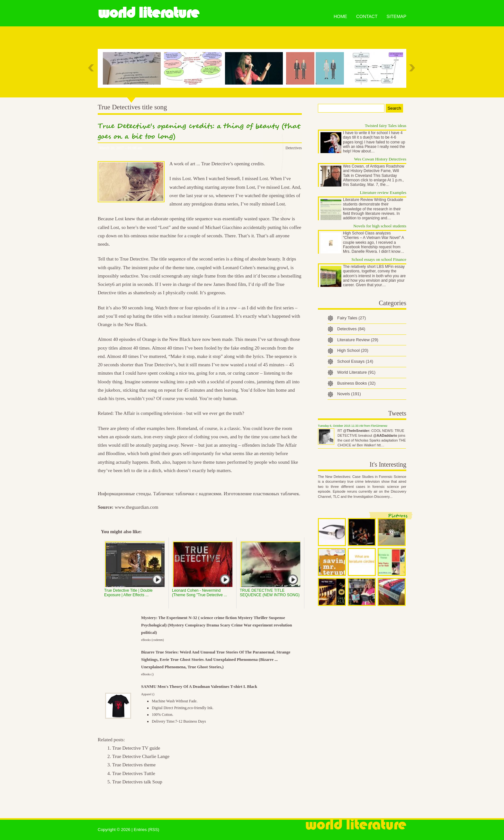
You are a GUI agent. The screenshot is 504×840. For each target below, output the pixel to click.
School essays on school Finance (379, 259)
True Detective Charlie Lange (141, 756)
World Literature (148, 13)
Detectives (294, 148)
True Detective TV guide (136, 748)
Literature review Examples (383, 192)
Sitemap (396, 16)
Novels (349, 394)
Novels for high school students (380, 226)
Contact (367, 16)
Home (340, 16)
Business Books (356, 383)
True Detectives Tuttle (134, 773)
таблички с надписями (198, 494)
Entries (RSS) (146, 830)
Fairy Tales (351, 318)
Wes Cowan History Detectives (380, 159)
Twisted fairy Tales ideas (386, 126)
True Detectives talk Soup (137, 782)
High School (353, 350)
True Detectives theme (134, 765)
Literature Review (358, 340)
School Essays (355, 361)
